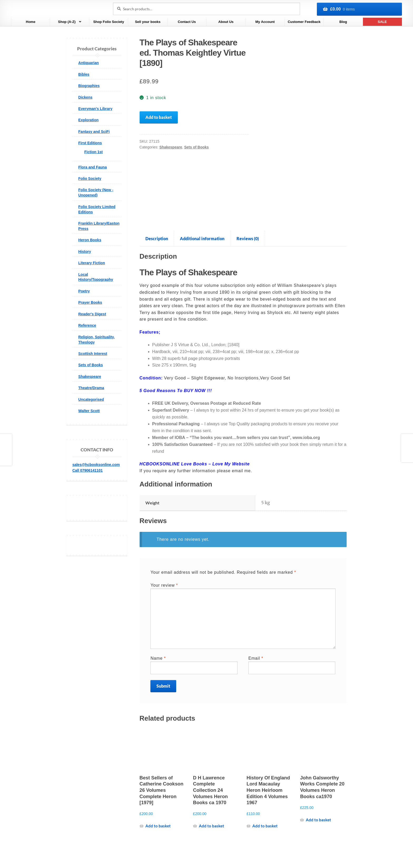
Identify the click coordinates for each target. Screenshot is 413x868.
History (85, 252)
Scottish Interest (93, 354)
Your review (164, 585)
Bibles (84, 74)
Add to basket (159, 117)
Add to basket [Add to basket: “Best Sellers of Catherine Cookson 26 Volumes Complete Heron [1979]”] (158, 826)
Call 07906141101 (88, 470)
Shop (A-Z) (67, 22)
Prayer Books (90, 302)
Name (158, 658)
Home (31, 22)
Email (256, 658)
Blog (343, 22)
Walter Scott (89, 411)
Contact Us (187, 22)
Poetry (84, 291)
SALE (382, 22)
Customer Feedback (304, 22)
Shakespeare (171, 147)
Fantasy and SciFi (94, 132)
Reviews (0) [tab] (248, 238)
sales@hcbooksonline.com (96, 465)
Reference (87, 325)
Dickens (85, 97)
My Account (265, 22)
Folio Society (90, 179)
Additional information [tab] (202, 238)
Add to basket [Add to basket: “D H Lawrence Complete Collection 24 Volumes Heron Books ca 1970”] (212, 826)
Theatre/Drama (91, 388)
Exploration (88, 120)
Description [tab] (157, 238)
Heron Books (90, 240)
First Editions (90, 143)
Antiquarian (88, 63)
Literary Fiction (92, 263)
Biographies (89, 86)
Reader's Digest (92, 314)
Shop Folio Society (109, 22)
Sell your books (148, 22)
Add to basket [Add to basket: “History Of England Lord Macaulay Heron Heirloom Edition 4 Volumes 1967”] (265, 826)
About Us (226, 22)
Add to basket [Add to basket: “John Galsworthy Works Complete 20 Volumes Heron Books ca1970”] (318, 820)
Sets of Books (196, 147)
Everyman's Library (95, 109)
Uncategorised (91, 399)
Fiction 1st (94, 152)
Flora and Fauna (92, 167)
